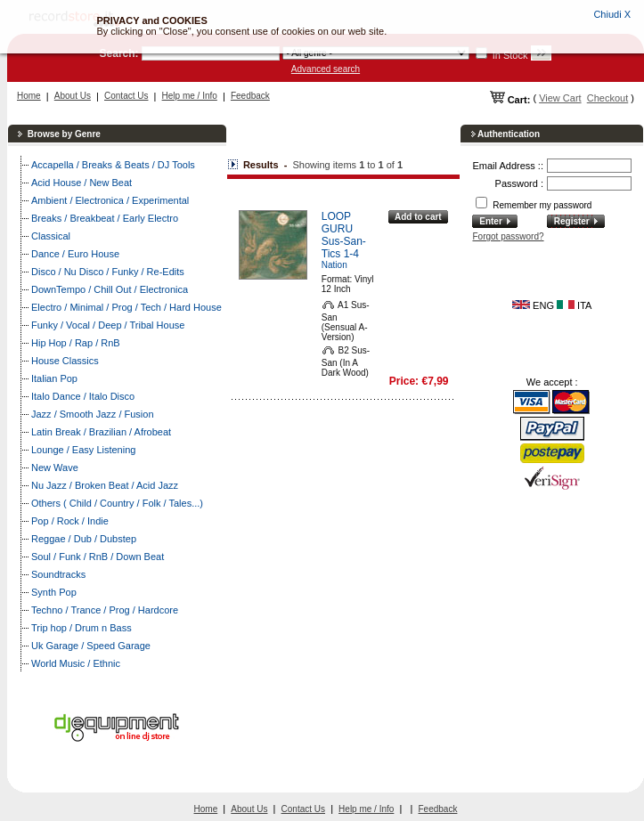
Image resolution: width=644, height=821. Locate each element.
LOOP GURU (337, 223)
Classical (51, 236)
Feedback (250, 96)
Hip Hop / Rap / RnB (76, 343)
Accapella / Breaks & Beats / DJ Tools (113, 165)
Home (29, 96)
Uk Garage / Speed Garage (91, 646)
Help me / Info (190, 96)
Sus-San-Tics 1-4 (344, 248)
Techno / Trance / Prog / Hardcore (105, 610)
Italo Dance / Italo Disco (83, 396)
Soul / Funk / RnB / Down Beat (98, 557)
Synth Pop (54, 592)
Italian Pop (54, 378)
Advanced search (326, 69)
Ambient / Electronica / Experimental (110, 200)
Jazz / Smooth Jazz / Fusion (93, 414)
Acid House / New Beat (82, 183)
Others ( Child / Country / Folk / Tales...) (117, 503)
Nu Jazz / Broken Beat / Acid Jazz (105, 485)
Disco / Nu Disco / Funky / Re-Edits (108, 272)
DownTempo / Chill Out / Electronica (110, 289)
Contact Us (126, 96)
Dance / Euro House (75, 254)
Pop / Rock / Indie (70, 521)
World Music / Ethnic (76, 663)
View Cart (560, 98)
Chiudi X (612, 14)
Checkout (607, 98)
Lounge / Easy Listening (83, 450)
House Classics (65, 361)
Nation (334, 265)
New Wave (55, 467)
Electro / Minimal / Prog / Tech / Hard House (126, 307)
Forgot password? (508, 236)
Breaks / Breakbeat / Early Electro (105, 218)
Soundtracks (58, 574)
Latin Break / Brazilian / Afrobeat (101, 432)
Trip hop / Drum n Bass (82, 628)
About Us (73, 96)
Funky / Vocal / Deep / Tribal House (108, 325)
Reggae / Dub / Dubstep (84, 539)
